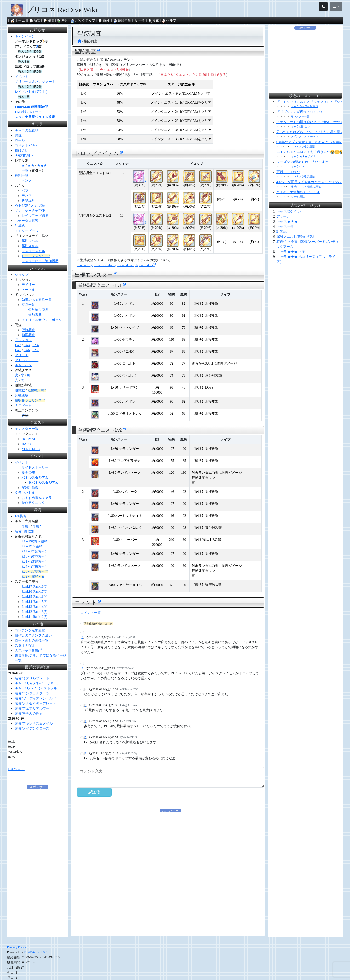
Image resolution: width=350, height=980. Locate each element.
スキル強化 (39, 206)
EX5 (18, 350)
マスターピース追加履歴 (40, 261)
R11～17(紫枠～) (34, 551)
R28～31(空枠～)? (35, 572)
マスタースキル (33, 251)
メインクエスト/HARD (304, 136)
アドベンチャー (27, 360)
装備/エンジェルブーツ (32, 693)
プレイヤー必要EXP (30, 211)
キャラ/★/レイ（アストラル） (38, 688)
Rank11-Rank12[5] (34, 617)
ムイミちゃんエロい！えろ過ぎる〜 (310, 152)
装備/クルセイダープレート (35, 703)
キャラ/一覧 (285, 227)
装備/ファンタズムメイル (34, 724)
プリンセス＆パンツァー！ (35, 82)
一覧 (140, 20)
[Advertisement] (170, 847)
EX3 (27, 345)
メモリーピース (27, 231)
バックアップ (83, 20)
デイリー (28, 285)
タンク (27, 181)
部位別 (29, 531)
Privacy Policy (17, 947)
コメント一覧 (91, 613)
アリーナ (22, 355)
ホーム (18, 20)
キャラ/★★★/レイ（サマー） (38, 683)
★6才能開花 (24, 155)
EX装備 (20, 516)
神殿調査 (28, 335)
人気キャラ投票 (28, 651)
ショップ (22, 275)
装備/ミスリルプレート (32, 678)
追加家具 (35, 315)
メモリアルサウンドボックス (43, 320)
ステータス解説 (27, 221)
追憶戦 (20, 390)
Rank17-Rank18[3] (34, 587)
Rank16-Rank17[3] (34, 592)
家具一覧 (28, 305)
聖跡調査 (28, 330)
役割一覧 (22, 176)
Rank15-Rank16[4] (34, 597)
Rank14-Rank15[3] (34, 602)
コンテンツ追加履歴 (30, 630)
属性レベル (30, 241)
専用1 (26, 526)
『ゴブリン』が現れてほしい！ (300, 112)
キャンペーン (25, 37)
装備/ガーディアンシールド (35, 698)
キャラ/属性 (298, 197)
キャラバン (23, 365)
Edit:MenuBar (16, 769)
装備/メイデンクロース (32, 729)
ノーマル (28, 290)
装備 (18, 531)
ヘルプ (169, 20)
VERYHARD (31, 449)
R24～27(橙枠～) (34, 566)
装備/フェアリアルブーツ (34, 708)
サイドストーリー (35, 468)
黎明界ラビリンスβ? (30, 400)
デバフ (27, 196)
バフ (25, 191)
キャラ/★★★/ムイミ (303, 156)
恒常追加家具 (38, 310)
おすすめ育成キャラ (37, 498)
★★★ (42, 166)
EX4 (35, 345)
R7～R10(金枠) (32, 546)
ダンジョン (23, 340)
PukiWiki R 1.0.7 (35, 952)
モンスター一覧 (27, 429)
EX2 (18, 345)
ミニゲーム (23, 405)
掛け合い (22, 150)
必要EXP (21, 206)
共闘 (25, 415)
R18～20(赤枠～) (34, 556)
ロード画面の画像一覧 (32, 640)
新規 (35, 20)
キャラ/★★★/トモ (291, 252)
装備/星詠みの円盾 (29, 713)
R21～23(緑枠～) (34, 561)
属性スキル (30, 246)
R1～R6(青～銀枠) (35, 541)
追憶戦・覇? (37, 390)
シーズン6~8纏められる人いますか (303, 162)
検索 (154, 20)
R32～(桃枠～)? (33, 577)
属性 (18, 135)
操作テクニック (33, 503)
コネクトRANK (26, 145)
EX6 (27, 350)
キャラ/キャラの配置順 (304, 106)
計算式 (20, 226)
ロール (20, 140)
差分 (63, 20)
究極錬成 (22, 395)
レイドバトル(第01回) (31, 92)
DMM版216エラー (28, 112)
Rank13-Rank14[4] (34, 607)
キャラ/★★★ (287, 222)
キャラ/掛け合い (300, 126)
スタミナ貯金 (25, 645)
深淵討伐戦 (30, 488)
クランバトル (25, 493)
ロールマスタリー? (36, 256)
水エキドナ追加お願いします (298, 192)
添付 (104, 20)
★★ (31, 166)
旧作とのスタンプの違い (33, 635)
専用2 (37, 526)
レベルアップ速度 (35, 216)
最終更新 (122, 20)
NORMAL (29, 439)
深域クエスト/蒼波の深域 (306, 186)
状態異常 (28, 201)
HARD (26, 444)
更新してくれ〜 (288, 172)
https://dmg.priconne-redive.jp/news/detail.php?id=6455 (116, 265)
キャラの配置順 (27, 130)
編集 (49, 20)
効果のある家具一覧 (37, 300)
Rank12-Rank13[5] (34, 612)
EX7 (35, 350)
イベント (22, 77)
